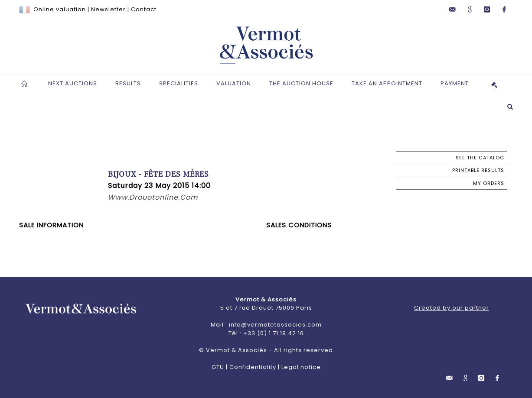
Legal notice (301, 367)
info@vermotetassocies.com (275, 325)
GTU (218, 367)
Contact (144, 9)
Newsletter (108, 9)
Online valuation (60, 9)
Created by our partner (452, 308)
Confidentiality (253, 367)
